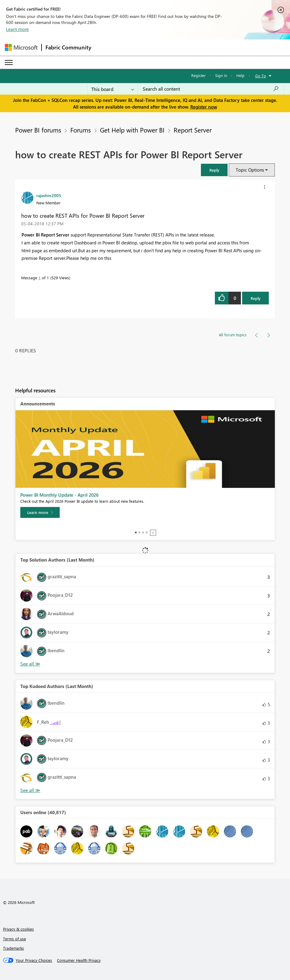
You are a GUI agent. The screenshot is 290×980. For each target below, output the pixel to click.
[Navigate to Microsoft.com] (21, 47)
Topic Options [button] (250, 170)
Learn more (17, 29)
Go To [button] (261, 76)
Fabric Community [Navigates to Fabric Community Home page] (68, 47)
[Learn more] (40, 512)
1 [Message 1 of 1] (40, 278)
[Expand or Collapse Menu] (9, 62)
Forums (81, 130)
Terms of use (15, 939)
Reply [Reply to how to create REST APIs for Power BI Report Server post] (256, 298)
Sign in (221, 75)
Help (240, 75)
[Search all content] (211, 89)
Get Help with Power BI (132, 130)
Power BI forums (38, 130)
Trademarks (13, 948)
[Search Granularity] (113, 89)
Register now (204, 107)
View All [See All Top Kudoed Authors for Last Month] (30, 790)
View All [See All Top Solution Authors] (30, 664)
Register (198, 75)
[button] (214, 170)
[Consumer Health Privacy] (79, 960)
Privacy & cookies (18, 929)
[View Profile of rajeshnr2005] (49, 195)
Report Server (193, 130)
